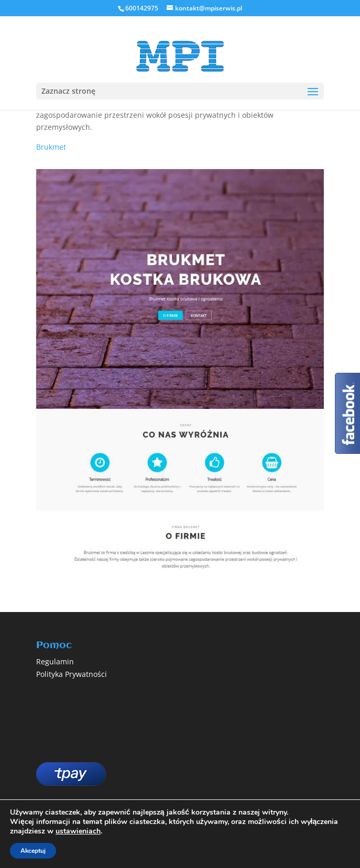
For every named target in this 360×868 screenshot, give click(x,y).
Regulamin (55, 661)
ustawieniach (78, 831)
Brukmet (51, 147)
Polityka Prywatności (72, 674)
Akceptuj (33, 851)
